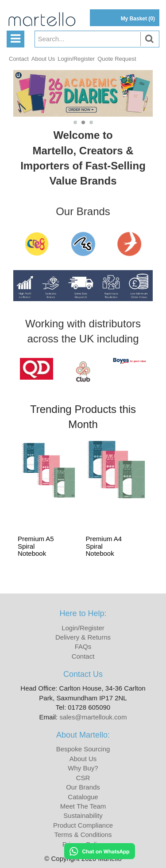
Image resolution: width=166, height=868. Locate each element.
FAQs (83, 646)
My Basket (138, 19)
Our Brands (83, 787)
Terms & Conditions (83, 835)
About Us (43, 59)
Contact (19, 59)
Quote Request (117, 59)
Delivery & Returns (83, 637)
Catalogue (83, 797)
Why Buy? (83, 768)
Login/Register (76, 59)
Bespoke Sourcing (83, 749)
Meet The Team (83, 806)
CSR (83, 778)
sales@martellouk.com (93, 717)
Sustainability (83, 815)
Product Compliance (83, 825)
